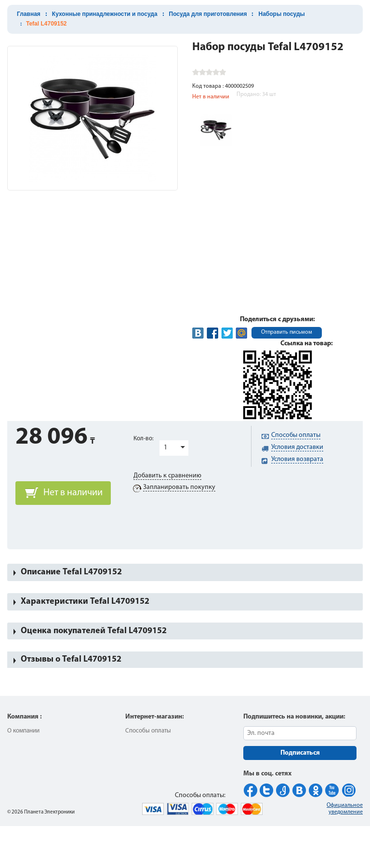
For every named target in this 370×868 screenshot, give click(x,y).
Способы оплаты (148, 731)
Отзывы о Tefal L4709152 (71, 659)
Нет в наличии (73, 493)
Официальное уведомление (345, 809)
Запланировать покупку (179, 487)
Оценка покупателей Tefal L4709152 (94, 631)
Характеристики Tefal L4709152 (85, 602)
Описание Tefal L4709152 (71, 572)
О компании (23, 731)
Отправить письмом (287, 332)
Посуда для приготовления (208, 14)
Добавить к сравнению (167, 476)
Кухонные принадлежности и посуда (105, 14)
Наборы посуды (281, 14)
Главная (29, 14)
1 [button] (165, 448)
